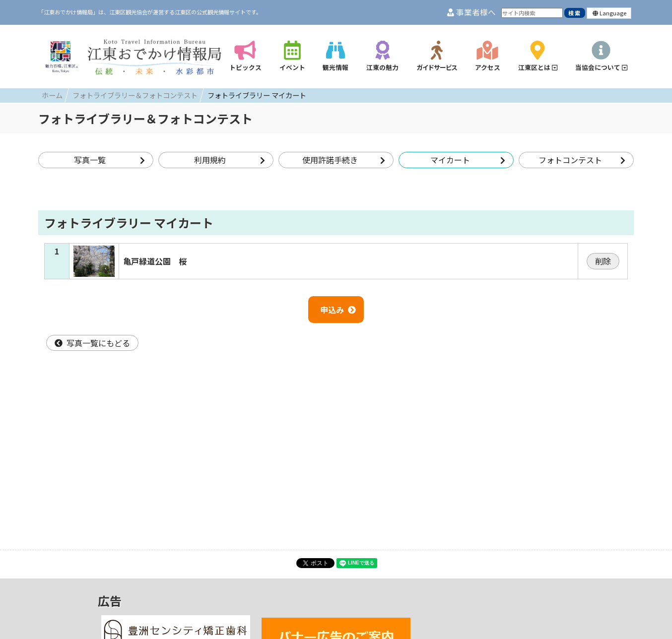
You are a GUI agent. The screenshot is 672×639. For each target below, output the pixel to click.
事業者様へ (471, 12)
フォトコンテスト (582, 160)
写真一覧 (109, 160)
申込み (338, 310)
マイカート (468, 160)
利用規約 (230, 160)
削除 (603, 261)
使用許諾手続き (344, 160)
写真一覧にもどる (92, 343)
